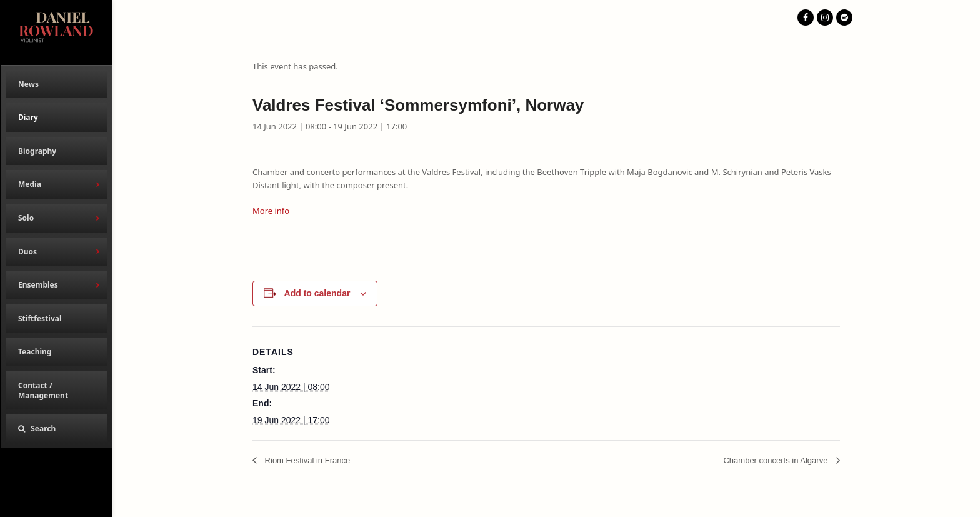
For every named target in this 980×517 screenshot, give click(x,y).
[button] (56, 429)
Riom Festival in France (306, 460)
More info (271, 211)
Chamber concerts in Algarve (777, 460)
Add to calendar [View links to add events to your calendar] (317, 293)
